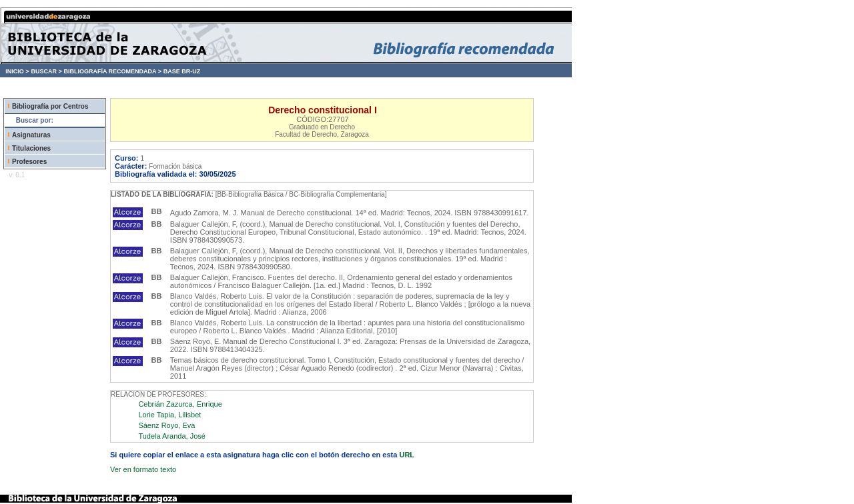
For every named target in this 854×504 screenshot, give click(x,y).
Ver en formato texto (143, 469)
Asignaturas (31, 135)
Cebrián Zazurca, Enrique (180, 404)
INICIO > (17, 71)
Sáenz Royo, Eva (166, 425)
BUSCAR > (46, 71)
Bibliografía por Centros (50, 106)
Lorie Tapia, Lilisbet (169, 415)
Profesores (29, 162)
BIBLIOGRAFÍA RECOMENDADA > (112, 71)
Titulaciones (31, 148)
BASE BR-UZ (182, 71)
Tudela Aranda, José (172, 436)
